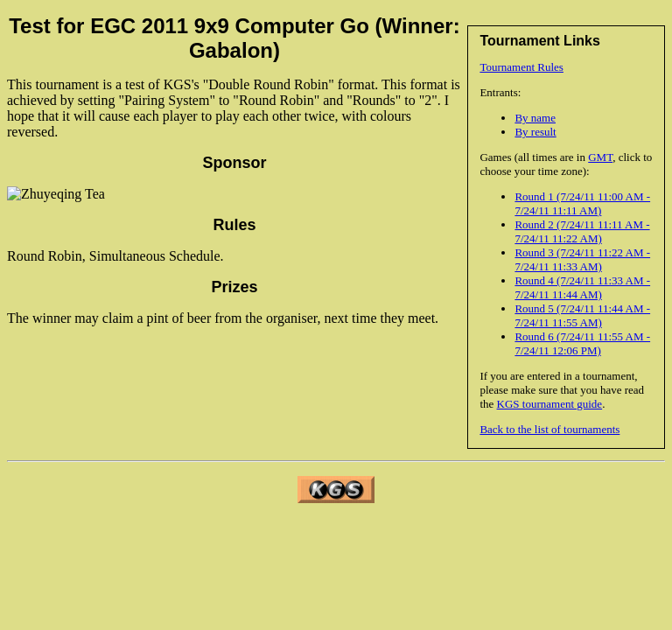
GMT (600, 157)
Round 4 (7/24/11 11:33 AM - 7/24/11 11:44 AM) (582, 287)
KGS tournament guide (550, 404)
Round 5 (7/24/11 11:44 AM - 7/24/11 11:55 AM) (582, 315)
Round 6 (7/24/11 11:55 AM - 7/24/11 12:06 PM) (582, 343)
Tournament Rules (521, 67)
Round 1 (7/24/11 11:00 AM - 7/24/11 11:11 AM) (582, 203)
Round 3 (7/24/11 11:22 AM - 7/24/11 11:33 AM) (582, 259)
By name (535, 118)
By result (535, 132)
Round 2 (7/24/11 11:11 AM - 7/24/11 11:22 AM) (582, 231)
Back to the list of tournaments (549, 429)
